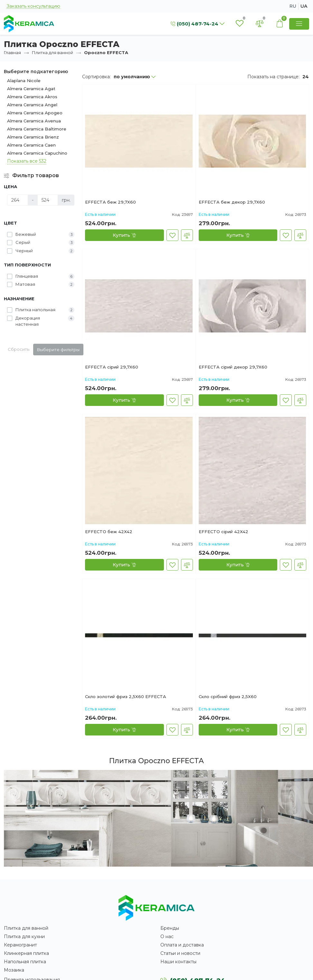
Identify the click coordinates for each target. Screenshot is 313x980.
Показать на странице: (273, 77)
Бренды (170, 928)
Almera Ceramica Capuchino (37, 153)
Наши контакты (178, 962)
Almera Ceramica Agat (31, 89)
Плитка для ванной (52, 53)
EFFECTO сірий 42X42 (223, 532)
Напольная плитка (25, 962)
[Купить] (124, 235)
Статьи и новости (180, 953)
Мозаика (14, 970)
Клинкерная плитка (26, 953)
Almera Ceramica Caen (31, 145)
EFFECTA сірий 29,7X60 (112, 367)
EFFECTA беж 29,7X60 (110, 202)
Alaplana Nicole (24, 81)
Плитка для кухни (24, 937)
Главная (12, 53)
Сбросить (19, 349)
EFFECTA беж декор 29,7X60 (232, 202)
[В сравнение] (187, 235)
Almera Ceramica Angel (32, 105)
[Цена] (18, 200)
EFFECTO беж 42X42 (109, 532)
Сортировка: (96, 77)
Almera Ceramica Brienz (33, 137)
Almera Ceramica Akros (32, 97)
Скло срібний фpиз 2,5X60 (228, 697)
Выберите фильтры (58, 350)
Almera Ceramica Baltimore (37, 129)
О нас (167, 937)
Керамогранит (20, 945)
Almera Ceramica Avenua (34, 121)
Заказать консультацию (33, 6)
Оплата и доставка (182, 945)
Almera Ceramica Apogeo (35, 113)
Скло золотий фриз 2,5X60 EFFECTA (126, 697)
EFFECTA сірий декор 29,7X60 (233, 367)
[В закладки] (172, 235)
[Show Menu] (299, 24)
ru (293, 6)
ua (304, 6)
